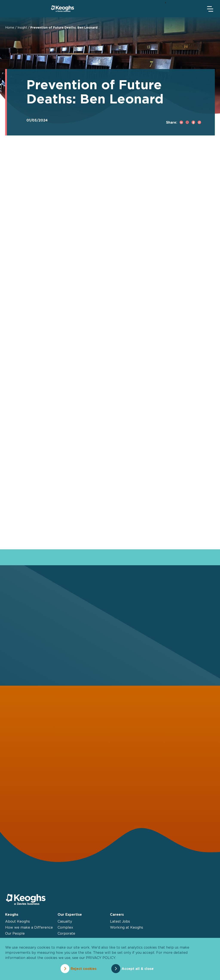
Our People (15, 934)
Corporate (66, 934)
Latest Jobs (120, 922)
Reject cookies (83, 969)
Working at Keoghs (127, 928)
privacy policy (101, 958)
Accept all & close (138, 969)
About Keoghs (18, 922)
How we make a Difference (29, 928)
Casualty (65, 922)
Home (10, 27)
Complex (65, 928)
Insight (22, 27)
